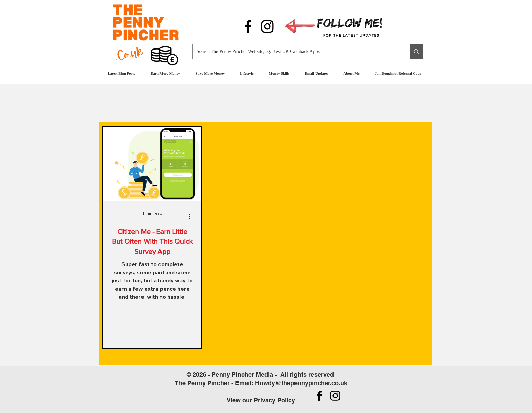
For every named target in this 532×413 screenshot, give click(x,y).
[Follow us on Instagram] (267, 26)
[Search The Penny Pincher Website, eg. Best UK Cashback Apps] (296, 52)
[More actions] (192, 216)
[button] (165, 75)
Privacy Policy (274, 400)
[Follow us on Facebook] (248, 26)
